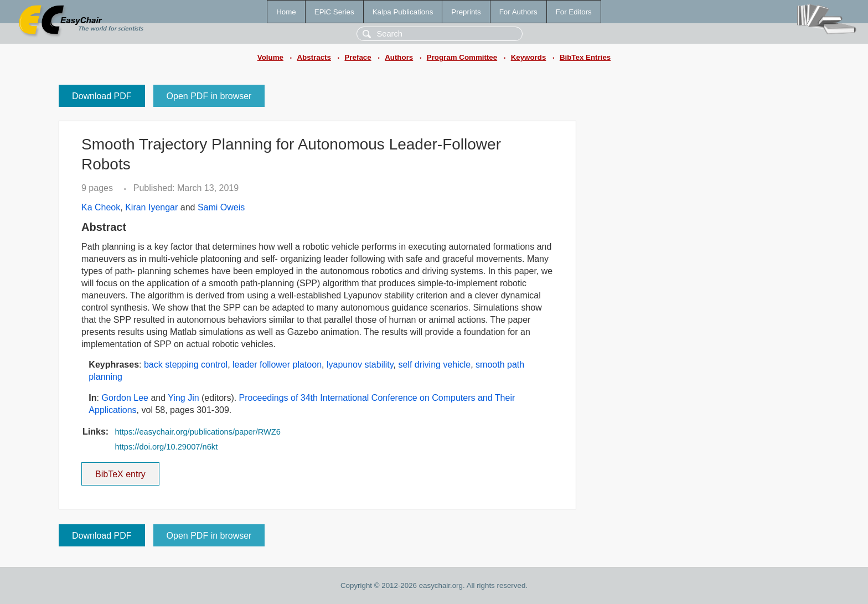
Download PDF (102, 96)
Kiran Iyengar (151, 207)
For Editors (574, 12)
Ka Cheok (101, 207)
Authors (399, 57)
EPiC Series (334, 12)
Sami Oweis (221, 207)
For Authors (518, 12)
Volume (270, 57)
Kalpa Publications (403, 12)
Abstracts (314, 57)
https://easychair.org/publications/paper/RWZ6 (198, 432)
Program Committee (462, 57)
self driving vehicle (434, 365)
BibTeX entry (120, 471)
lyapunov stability (360, 365)
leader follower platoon (277, 365)
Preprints (466, 12)
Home (286, 12)
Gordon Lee (125, 398)
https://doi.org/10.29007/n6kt (166, 447)
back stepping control (186, 365)
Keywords (529, 57)
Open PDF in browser (209, 96)
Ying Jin (183, 398)
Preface (358, 57)
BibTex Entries (585, 57)
